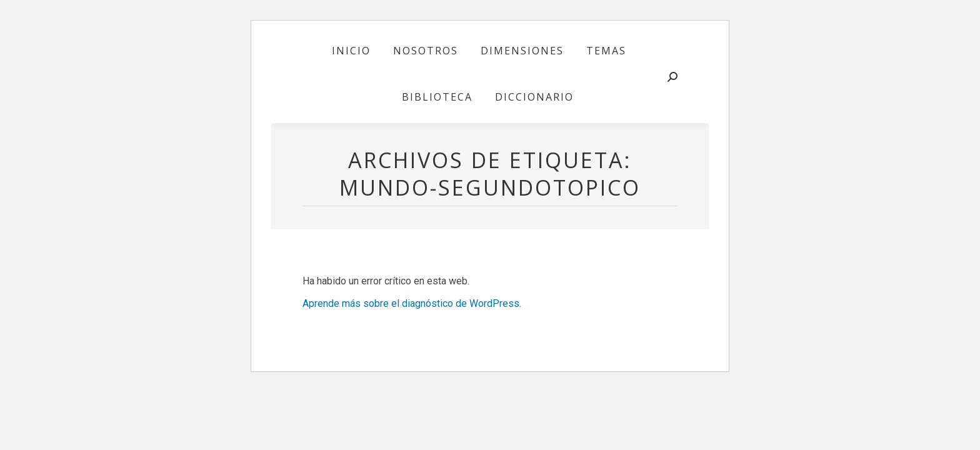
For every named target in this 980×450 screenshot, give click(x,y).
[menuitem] (351, 51)
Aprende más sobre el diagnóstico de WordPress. (412, 303)
